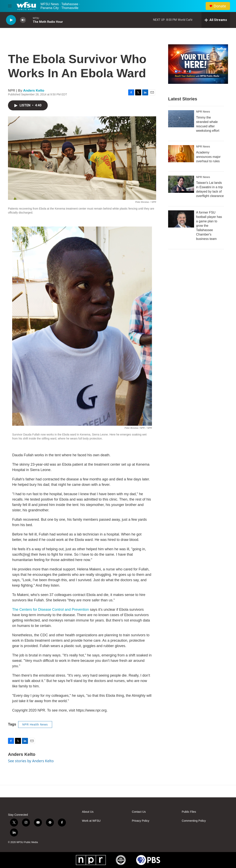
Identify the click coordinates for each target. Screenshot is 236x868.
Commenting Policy (194, 821)
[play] (11, 20)
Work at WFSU (91, 821)
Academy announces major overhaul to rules (208, 157)
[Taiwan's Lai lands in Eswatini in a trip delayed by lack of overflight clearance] (181, 184)
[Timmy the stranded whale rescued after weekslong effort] (181, 119)
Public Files (189, 812)
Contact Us (139, 812)
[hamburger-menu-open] (10, 6)
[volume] (23, 20)
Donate (220, 6)
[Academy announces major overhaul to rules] (181, 154)
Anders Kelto (34, 91)
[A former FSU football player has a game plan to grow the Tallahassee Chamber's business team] (181, 219)
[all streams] (216, 20)
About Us (88, 812)
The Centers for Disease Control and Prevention (51, 610)
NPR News (203, 112)
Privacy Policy (140, 821)
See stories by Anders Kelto (31, 761)
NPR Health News (35, 724)
